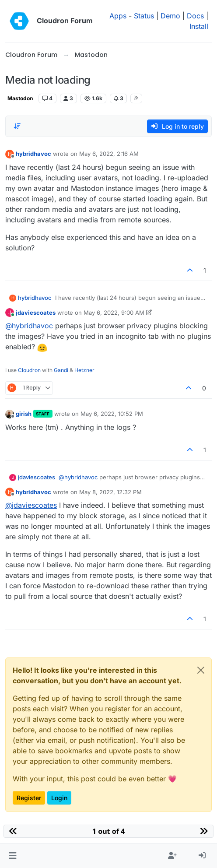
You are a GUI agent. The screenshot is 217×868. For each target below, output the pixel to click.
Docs (195, 16)
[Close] (201, 670)
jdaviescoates (36, 313)
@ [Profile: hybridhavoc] (29, 326)
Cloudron (29, 370)
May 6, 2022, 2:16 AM (109, 154)
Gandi (61, 370)
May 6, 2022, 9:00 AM (114, 313)
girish (24, 414)
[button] (12, 856)
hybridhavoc (33, 154)
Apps (118, 16)
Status (144, 16)
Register (29, 798)
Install (199, 26)
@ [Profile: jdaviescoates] (31, 505)
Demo (170, 16)
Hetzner (84, 370)
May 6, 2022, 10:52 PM (112, 414)
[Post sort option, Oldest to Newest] (17, 126)
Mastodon (20, 98)
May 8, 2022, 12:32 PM (110, 492)
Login (59, 798)
